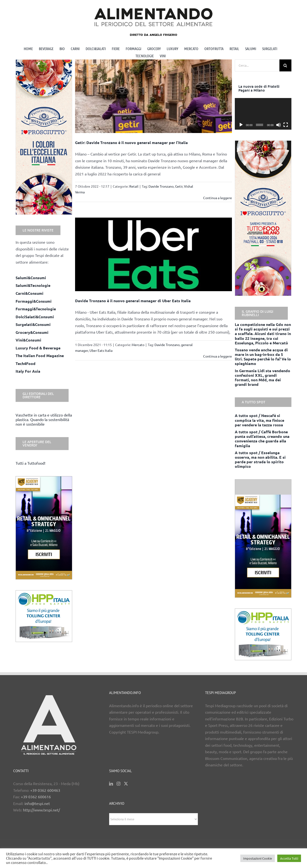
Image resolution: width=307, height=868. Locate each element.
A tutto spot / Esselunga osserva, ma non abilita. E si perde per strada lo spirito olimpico (260, 460)
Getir (179, 186)
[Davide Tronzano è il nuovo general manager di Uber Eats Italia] (154, 254)
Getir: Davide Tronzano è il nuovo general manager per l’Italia (131, 142)
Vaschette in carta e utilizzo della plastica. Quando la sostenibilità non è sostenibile (44, 419)
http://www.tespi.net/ (41, 810)
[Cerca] (285, 65)
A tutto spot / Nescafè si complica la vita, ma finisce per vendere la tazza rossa (260, 420)
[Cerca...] (257, 65)
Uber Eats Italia (101, 350)
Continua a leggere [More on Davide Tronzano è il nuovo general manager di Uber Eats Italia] (218, 356)
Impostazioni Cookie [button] (258, 858)
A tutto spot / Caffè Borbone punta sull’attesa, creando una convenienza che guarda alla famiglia (262, 439)
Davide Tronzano (161, 186)
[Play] (241, 125)
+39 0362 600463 (45, 790)
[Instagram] (118, 784)
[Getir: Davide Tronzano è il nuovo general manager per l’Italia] (154, 96)
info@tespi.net (37, 803)
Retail (134, 186)
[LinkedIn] (111, 784)
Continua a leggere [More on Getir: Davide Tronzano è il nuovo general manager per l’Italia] (218, 198)
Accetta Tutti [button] (289, 858)
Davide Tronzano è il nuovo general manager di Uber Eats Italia (133, 301)
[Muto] (278, 125)
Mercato (138, 345)
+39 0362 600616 (36, 797)
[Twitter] (126, 784)
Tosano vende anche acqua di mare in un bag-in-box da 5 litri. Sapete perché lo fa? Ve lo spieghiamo (263, 357)
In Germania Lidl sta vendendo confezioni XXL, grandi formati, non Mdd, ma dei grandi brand (263, 378)
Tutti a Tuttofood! (30, 463)
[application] (263, 114)
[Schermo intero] (286, 125)
